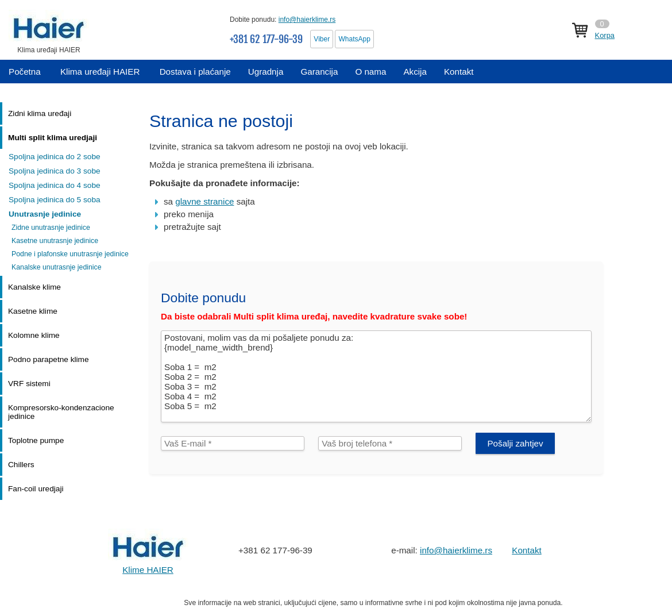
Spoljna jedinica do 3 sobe (55, 171)
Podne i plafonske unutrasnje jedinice (70, 254)
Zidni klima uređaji (40, 113)
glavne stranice (204, 201)
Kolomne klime (34, 335)
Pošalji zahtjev (515, 443)
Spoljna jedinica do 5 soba (55, 200)
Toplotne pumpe (36, 440)
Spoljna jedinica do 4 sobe (55, 185)
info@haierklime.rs (307, 20)
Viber (322, 39)
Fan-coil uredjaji (36, 489)
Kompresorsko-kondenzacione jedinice (61, 412)
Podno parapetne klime (49, 359)
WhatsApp (354, 39)
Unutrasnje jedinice (45, 214)
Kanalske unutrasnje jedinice (57, 267)
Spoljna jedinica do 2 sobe (55, 157)
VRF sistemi (29, 384)
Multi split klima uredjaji (53, 138)
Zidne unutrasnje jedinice (51, 228)
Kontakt (527, 550)
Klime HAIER (148, 570)
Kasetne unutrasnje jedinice (55, 241)
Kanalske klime (34, 287)
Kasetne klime (33, 311)
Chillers (21, 465)
